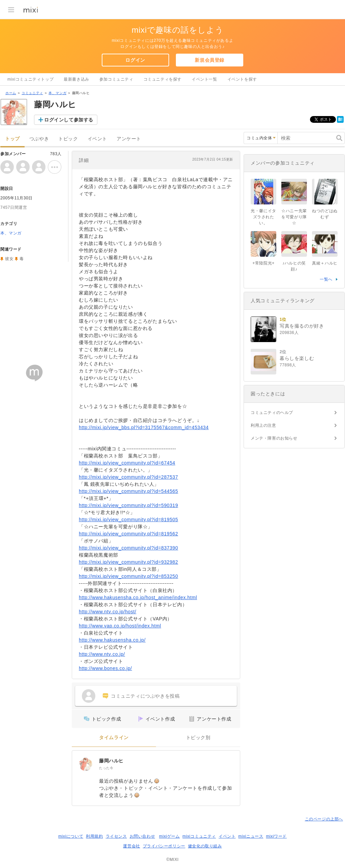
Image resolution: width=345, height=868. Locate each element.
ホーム (11, 93)
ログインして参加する (69, 120)
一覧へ (326, 279)
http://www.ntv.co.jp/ (102, 654)
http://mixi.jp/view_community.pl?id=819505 (129, 520)
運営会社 (131, 846)
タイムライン (114, 738)
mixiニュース (251, 836)
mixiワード (276, 836)
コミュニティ (32, 93)
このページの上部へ (324, 819)
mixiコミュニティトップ (30, 79)
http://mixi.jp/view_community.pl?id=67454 (127, 463)
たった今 (106, 768)
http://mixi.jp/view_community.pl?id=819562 (129, 534)
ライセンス (116, 836)
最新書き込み (76, 79)
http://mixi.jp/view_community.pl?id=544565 (129, 491)
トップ (12, 139)
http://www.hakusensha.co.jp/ (112, 640)
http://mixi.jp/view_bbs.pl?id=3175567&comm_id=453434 (144, 427)
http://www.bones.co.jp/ (105, 668)
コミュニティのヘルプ (272, 413)
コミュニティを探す (163, 79)
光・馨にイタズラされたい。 (263, 217)
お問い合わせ (143, 836)
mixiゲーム (169, 836)
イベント (97, 139)
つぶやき (39, 139)
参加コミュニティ (116, 79)
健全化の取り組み (205, 846)
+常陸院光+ (263, 263)
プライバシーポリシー (164, 846)
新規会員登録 (210, 60)
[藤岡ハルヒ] (86, 764)
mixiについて (71, 836)
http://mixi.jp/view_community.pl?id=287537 (129, 477)
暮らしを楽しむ (297, 358)
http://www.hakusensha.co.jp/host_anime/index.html (138, 597)
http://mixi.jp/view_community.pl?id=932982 (129, 562)
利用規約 (94, 836)
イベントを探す (242, 79)
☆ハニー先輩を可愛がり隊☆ (294, 217)
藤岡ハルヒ (111, 761)
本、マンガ (57, 93)
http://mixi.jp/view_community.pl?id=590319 (129, 505)
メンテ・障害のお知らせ (274, 438)
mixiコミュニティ (199, 836)
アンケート (129, 139)
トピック (68, 139)
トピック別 (198, 738)
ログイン (135, 60)
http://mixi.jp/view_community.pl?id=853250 (129, 576)
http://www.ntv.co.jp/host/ (107, 612)
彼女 (9, 259)
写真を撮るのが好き (302, 326)
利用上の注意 (263, 425)
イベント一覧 (205, 79)
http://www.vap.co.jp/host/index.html (120, 626)
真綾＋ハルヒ (325, 263)
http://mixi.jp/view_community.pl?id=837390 (129, 548)
